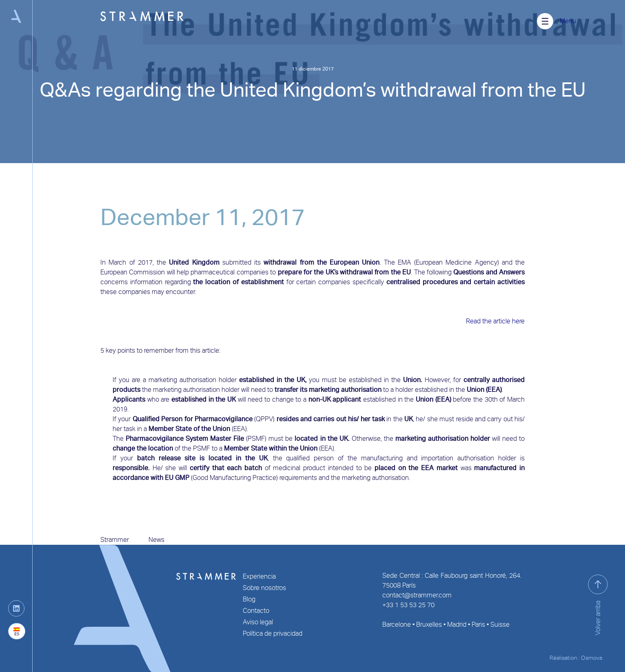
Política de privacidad (273, 633)
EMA (404, 262)
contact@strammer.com (417, 595)
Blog (249, 599)
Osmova (592, 658)
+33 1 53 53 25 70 (408, 605)
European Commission (133, 272)
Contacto (256, 611)
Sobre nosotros (264, 588)
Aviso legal (258, 622)
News (156, 540)
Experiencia (259, 576)
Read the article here (495, 321)
